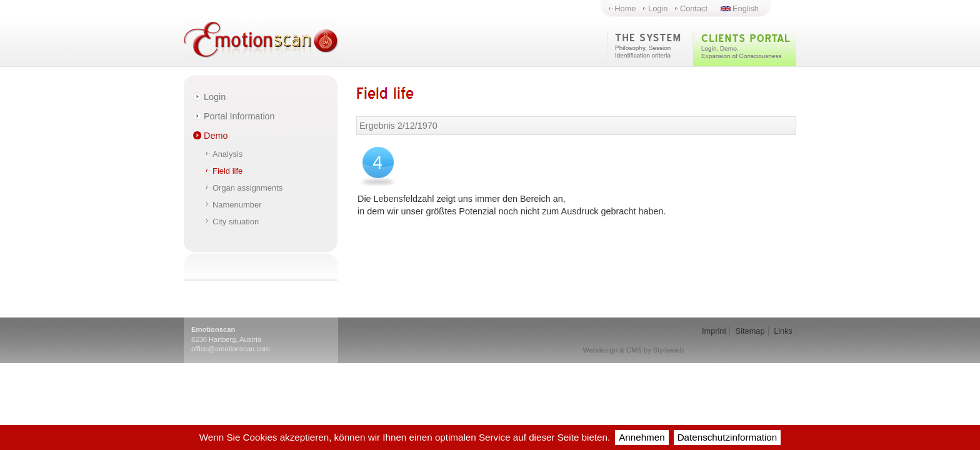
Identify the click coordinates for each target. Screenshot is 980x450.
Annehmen (642, 437)
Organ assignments (247, 188)
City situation (236, 222)
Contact (694, 8)
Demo (216, 136)
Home (625, 8)
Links (783, 331)
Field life (227, 171)
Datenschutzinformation (727, 437)
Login (658, 8)
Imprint (714, 331)
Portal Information (239, 116)
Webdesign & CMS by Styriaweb (633, 350)
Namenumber (237, 205)
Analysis (227, 154)
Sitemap (750, 331)
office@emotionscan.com (231, 349)
